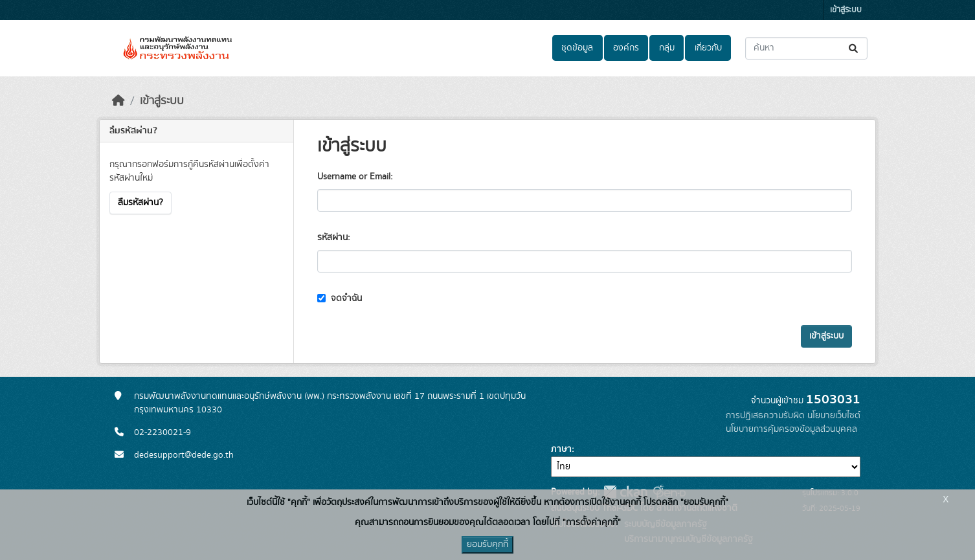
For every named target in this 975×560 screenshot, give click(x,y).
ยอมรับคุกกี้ (487, 544)
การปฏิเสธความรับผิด (765, 416)
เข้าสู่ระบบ (846, 10)
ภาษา (561, 449)
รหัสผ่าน (332, 238)
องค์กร (626, 48)
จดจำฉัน (340, 298)
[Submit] (854, 48)
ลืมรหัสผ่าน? (140, 203)
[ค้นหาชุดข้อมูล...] (806, 48)
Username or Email (354, 177)
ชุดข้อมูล (577, 48)
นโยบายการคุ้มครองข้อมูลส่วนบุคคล (791, 429)
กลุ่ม (667, 48)
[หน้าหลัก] (118, 101)
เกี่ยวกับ (708, 48)
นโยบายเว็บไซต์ (834, 416)
